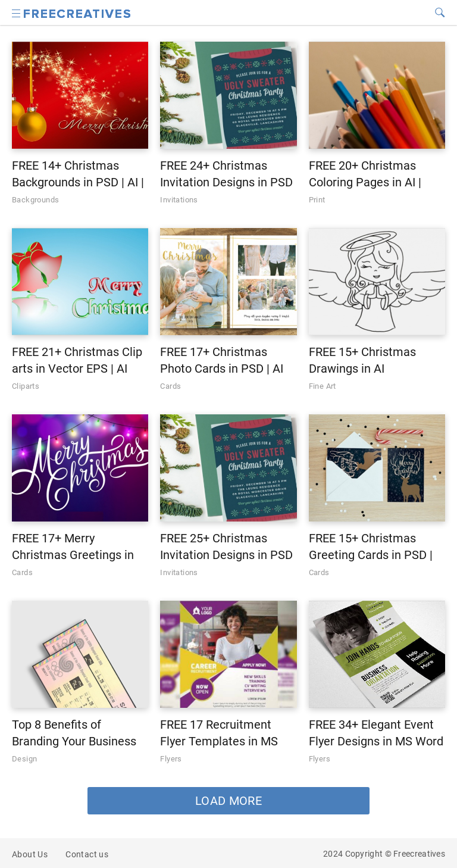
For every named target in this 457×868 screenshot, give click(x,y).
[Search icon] (16, 12)
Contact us (87, 854)
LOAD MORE (228, 801)
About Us (30, 854)
